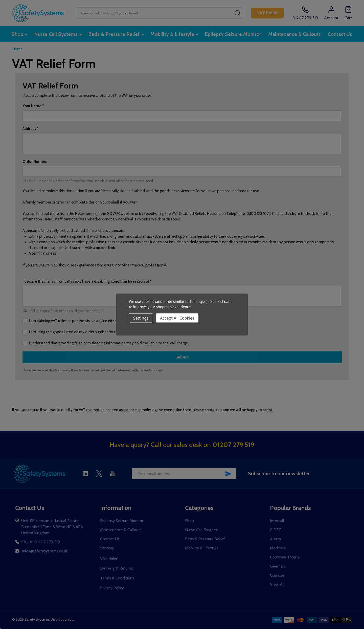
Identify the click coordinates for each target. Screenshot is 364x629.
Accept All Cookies (177, 318)
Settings (141, 318)
